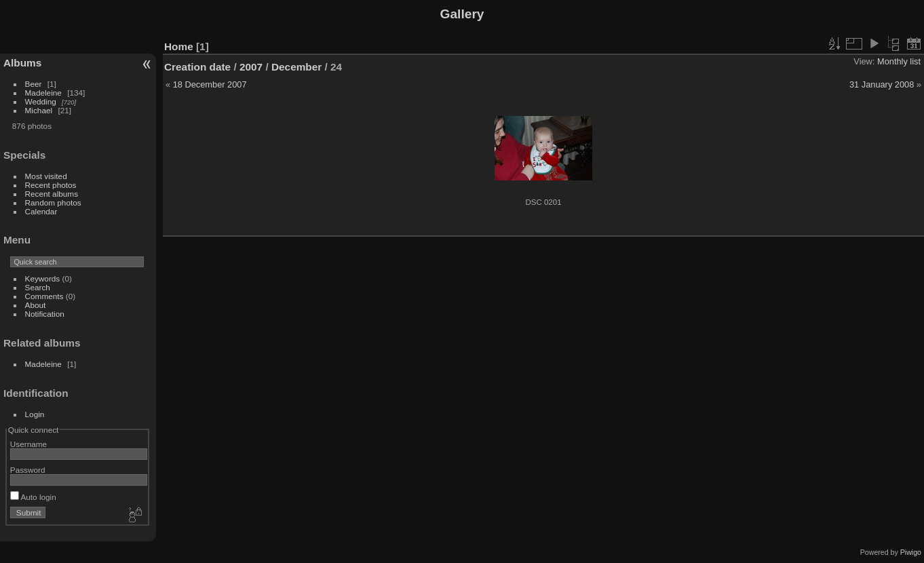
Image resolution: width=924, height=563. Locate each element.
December (296, 67)
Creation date (197, 67)
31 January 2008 (882, 84)
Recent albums (52, 194)
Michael (39, 110)
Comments (44, 296)
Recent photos (51, 185)
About (36, 305)
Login (35, 414)
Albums (22, 63)
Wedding (41, 101)
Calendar (41, 211)
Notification (45, 314)
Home (179, 46)
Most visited (46, 176)
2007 (251, 67)
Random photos (53, 202)
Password (28, 470)
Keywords (43, 278)
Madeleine (43, 93)
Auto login (33, 497)
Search (38, 287)
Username (28, 444)
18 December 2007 (210, 84)
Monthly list (899, 61)
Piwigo (911, 552)
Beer (34, 84)
